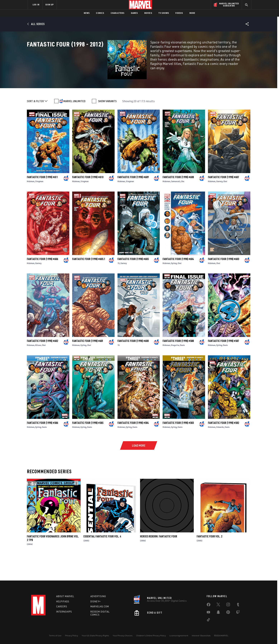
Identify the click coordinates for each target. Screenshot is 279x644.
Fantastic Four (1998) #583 (178, 446)
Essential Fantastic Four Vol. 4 (102, 560)
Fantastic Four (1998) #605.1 (89, 282)
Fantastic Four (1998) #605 (133, 282)
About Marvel (65, 596)
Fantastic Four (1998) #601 (88, 364)
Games (134, 13)
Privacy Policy (72, 636)
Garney (219, 205)
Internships (64, 612)
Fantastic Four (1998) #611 (42, 200)
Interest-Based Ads (201, 636)
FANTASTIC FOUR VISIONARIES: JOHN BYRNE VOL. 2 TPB (53, 562)
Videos (179, 13)
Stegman (39, 205)
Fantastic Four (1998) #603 (223, 282)
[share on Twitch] (238, 613)
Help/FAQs (63, 601)
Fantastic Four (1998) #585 (88, 446)
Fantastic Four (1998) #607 (223, 200)
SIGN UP (49, 5)
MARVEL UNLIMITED (74, 124)
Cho (183, 205)
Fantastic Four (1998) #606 (42, 282)
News (87, 13)
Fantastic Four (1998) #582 (223, 446)
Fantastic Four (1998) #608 (178, 200)
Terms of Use (55, 636)
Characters (118, 13)
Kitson (38, 368)
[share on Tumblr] (238, 605)
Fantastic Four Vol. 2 (209, 560)
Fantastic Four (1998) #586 (42, 446)
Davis (182, 368)
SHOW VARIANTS (107, 124)
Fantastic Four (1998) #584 (133, 446)
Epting (174, 287)
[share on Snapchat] (218, 613)
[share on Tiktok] (208, 620)
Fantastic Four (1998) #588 (178, 364)
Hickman (31, 205)
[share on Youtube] (208, 613)
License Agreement (179, 636)
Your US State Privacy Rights (95, 636)
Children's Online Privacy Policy (151, 636)
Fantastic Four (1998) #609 (133, 200)
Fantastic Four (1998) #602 (42, 364)
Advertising (98, 596)
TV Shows (164, 13)
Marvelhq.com (100, 606)
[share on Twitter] (218, 605)
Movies (148, 13)
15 (119, 287)
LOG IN (36, 5)
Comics (100, 13)
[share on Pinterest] (228, 613)
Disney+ (96, 601)
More (192, 13)
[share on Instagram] (228, 605)
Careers (62, 606)
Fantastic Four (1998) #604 (178, 282)
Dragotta (175, 368)
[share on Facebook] (209, 605)
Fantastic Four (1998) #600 (133, 364)
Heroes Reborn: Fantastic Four (159, 560)
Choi (225, 205)
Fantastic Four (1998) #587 (223, 364)
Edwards (220, 450)
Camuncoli (176, 205)
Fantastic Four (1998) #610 (88, 200)
